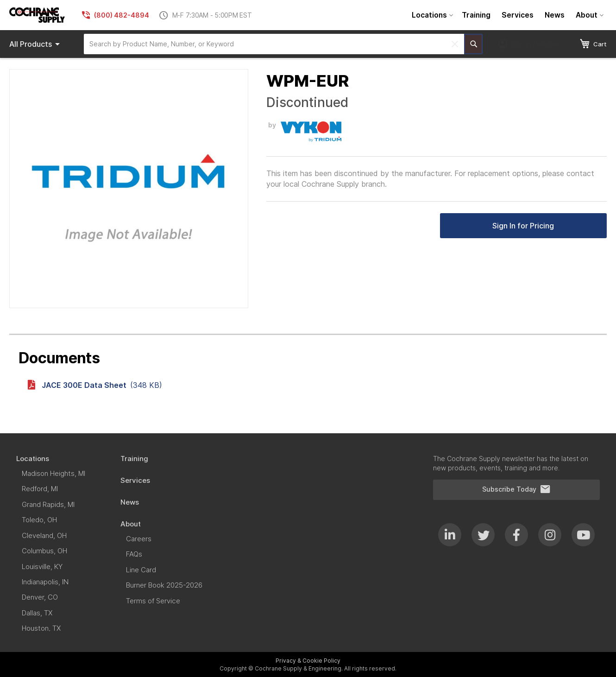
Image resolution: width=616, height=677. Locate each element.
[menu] (506, 15)
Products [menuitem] (36, 44)
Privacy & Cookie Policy (308, 661)
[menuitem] (431, 15)
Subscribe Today (516, 489)
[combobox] (274, 44)
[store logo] (37, 15)
